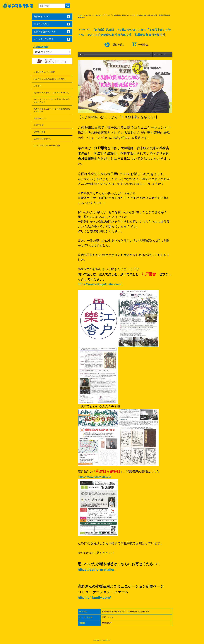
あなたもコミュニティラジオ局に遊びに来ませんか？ (52, 110)
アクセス (38, 86)
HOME (80, 15)
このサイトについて (42, 139)
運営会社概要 (40, 132)
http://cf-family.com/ (94, 598)
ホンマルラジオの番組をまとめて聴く (50, 79)
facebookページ (41, 118)
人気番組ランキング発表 (44, 72)
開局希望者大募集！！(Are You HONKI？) (52, 93)
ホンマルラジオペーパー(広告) (47, 146)
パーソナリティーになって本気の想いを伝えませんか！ (52, 101)
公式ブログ (39, 125)
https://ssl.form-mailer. (97, 569)
